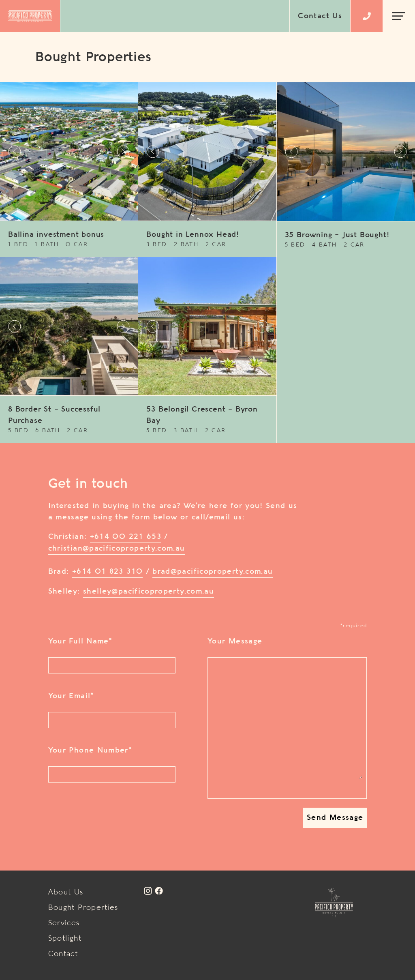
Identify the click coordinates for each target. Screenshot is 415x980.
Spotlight (65, 939)
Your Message (235, 641)
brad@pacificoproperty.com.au (213, 572)
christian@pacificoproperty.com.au (117, 549)
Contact (63, 954)
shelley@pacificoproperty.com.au (149, 592)
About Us (66, 892)
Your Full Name (80, 641)
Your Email (71, 696)
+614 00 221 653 (126, 537)
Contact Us (320, 16)
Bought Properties (83, 908)
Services (64, 923)
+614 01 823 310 (107, 572)
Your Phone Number (90, 751)
